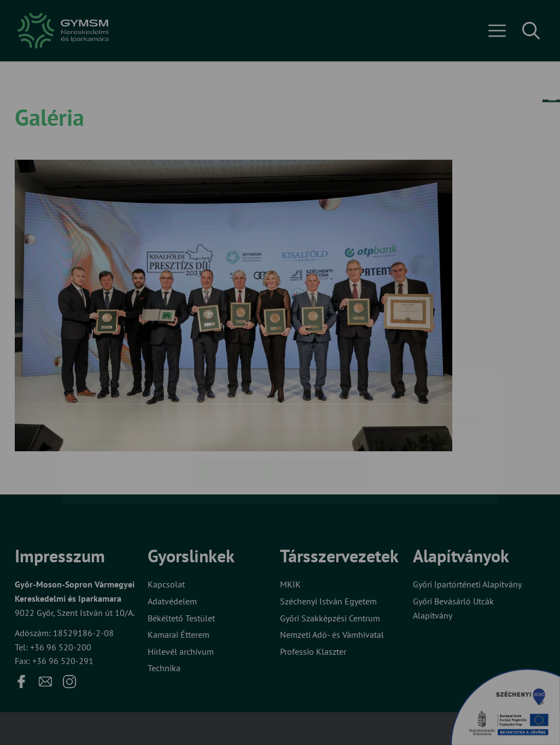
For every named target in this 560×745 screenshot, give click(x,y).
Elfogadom (235, 408)
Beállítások (323, 408)
